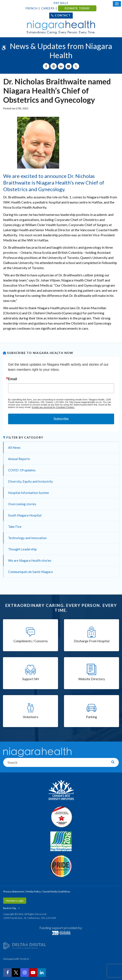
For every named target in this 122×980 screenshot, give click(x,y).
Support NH (30, 679)
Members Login (15, 901)
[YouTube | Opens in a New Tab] (33, 973)
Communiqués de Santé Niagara (30, 572)
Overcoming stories (22, 504)
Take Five (15, 527)
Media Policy (33, 891)
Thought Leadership (22, 549)
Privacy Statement (14, 891)
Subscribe (61, 419)
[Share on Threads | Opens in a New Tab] (54, 66)
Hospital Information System (28, 493)
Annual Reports (19, 459)
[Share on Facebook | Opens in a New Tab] (46, 66)
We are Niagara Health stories (30, 560)
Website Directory (92, 679)
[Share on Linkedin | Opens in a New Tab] (61, 66)
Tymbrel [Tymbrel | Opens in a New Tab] (24, 959)
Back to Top (10, 908)
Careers (48, 8)
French (32, 8)
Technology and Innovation (27, 538)
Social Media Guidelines (57, 891)
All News (14, 447)
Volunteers (31, 717)
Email (13, 379)
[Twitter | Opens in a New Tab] (16, 973)
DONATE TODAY (77, 8)
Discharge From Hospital (92, 641)
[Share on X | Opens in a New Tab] (76, 66)
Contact (63, 15)
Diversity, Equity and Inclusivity (30, 481)
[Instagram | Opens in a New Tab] (25, 973)
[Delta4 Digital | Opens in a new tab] (25, 945)
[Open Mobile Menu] (117, 4)
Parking (91, 717)
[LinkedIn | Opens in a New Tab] (42, 973)
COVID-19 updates (22, 470)
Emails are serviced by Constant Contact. (53, 407)
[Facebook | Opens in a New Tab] (7, 973)
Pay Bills (61, 3)
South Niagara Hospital (25, 515)
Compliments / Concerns (31, 641)
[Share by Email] (68, 66)
